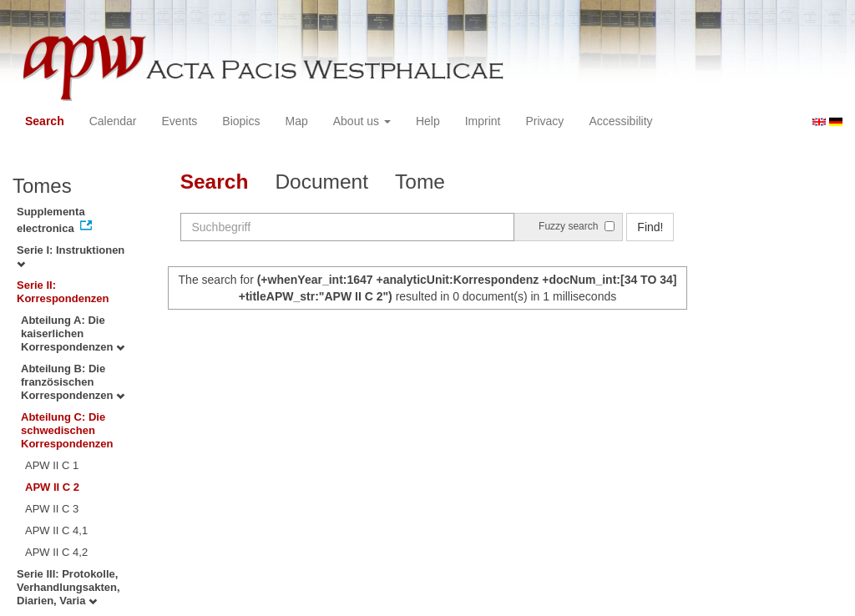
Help (428, 121)
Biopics (241, 121)
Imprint (483, 121)
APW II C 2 (52, 487)
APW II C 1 (52, 465)
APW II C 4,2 (56, 552)
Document (321, 182)
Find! (650, 227)
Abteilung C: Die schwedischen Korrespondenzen (67, 430)
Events (180, 121)
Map (296, 121)
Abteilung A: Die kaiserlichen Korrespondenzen (73, 333)
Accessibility (620, 121)
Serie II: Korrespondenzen (63, 292)
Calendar (113, 121)
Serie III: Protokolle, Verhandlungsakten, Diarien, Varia (68, 587)
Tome (420, 182)
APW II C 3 (52, 509)
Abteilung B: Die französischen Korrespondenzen (73, 382)
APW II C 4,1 (56, 530)
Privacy (544, 121)
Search (45, 121)
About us (362, 121)
